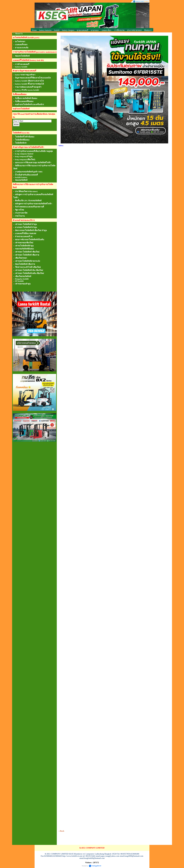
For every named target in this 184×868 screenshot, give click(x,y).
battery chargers (68, 30)
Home (34, 30)
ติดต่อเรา (148, 30)
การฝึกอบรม (119, 30)
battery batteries (45, 30)
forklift (57, 30)
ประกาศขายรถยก (134, 30)
